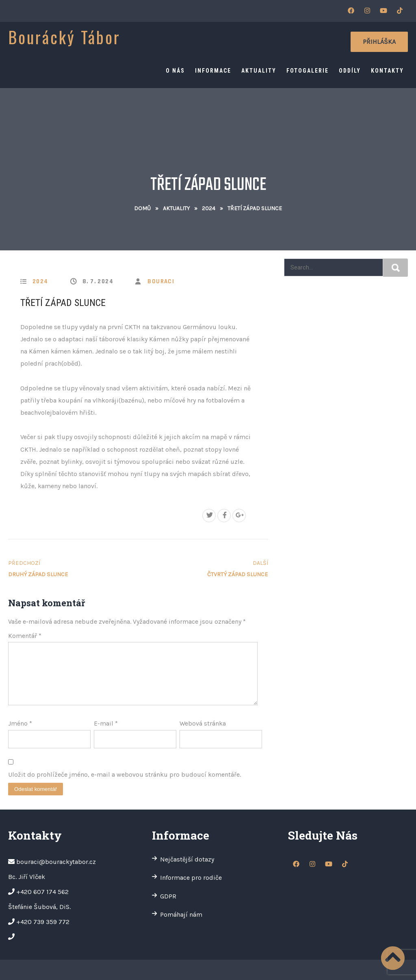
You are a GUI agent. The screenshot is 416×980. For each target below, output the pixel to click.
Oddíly (350, 71)
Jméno (20, 723)
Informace (213, 71)
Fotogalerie (308, 71)
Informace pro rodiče (191, 878)
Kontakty (387, 71)
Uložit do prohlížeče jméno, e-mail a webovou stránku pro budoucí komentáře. (125, 774)
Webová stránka (203, 723)
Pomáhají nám (181, 914)
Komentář (25, 636)
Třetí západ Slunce (63, 303)
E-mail (106, 723)
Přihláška (379, 42)
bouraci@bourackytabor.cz (56, 862)
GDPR (168, 896)
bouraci (161, 281)
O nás (175, 71)
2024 (209, 208)
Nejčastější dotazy (187, 859)
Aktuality (259, 71)
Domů (142, 208)
